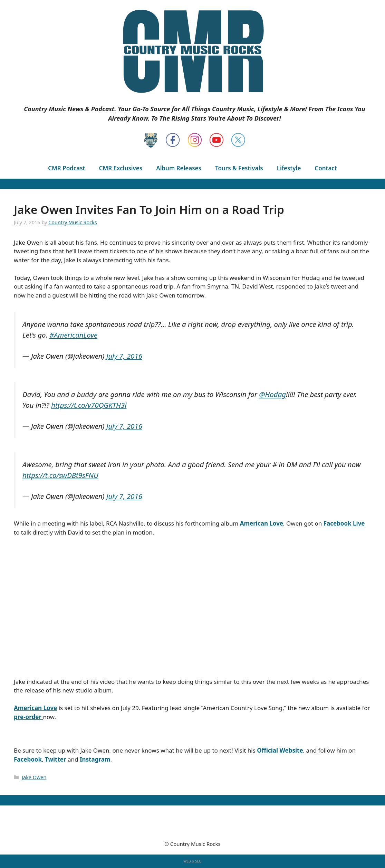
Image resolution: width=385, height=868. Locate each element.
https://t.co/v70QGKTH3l (89, 405)
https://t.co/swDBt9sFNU (60, 475)
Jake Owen (34, 777)
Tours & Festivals (239, 168)
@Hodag (272, 394)
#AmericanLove (73, 335)
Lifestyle (289, 168)
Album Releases (179, 168)
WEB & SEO (192, 861)
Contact (326, 168)
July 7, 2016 (124, 356)
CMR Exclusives (121, 168)
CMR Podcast (66, 168)
